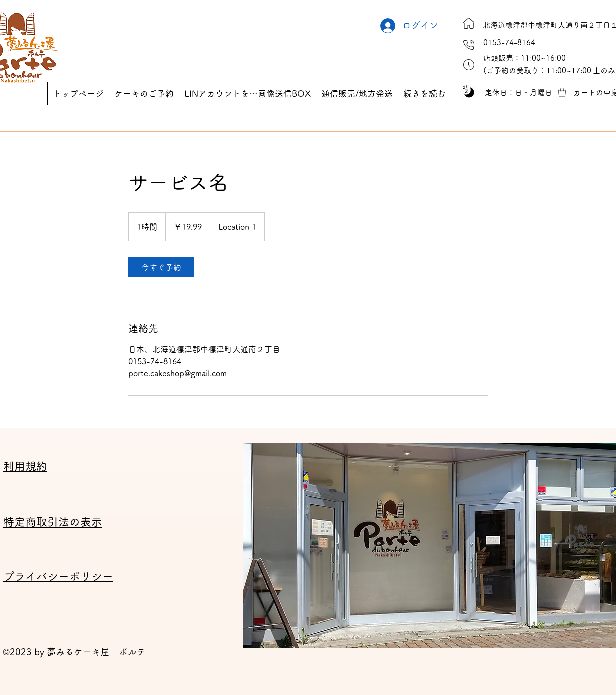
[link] (161, 267)
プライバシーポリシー (58, 576)
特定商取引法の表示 (53, 522)
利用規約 (25, 466)
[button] (537, 71)
